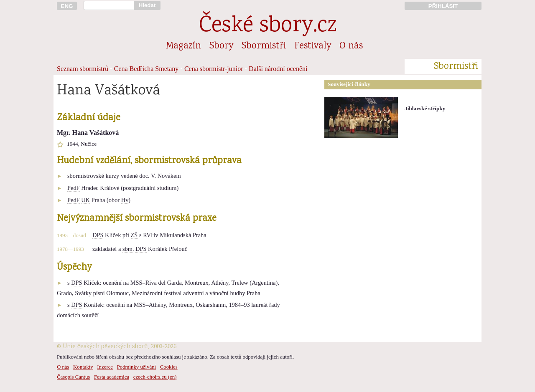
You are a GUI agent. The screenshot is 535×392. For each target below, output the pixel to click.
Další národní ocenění (278, 69)
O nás (351, 46)
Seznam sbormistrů (83, 69)
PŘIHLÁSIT (443, 6)
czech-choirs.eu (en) (155, 377)
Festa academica (112, 377)
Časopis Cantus (73, 377)
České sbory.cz (268, 27)
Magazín (183, 46)
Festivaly (313, 46)
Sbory (221, 46)
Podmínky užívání (136, 367)
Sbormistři (264, 46)
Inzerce (105, 367)
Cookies (169, 367)
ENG (67, 6)
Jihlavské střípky (425, 108)
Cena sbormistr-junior (214, 69)
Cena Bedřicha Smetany (146, 69)
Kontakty (83, 367)
